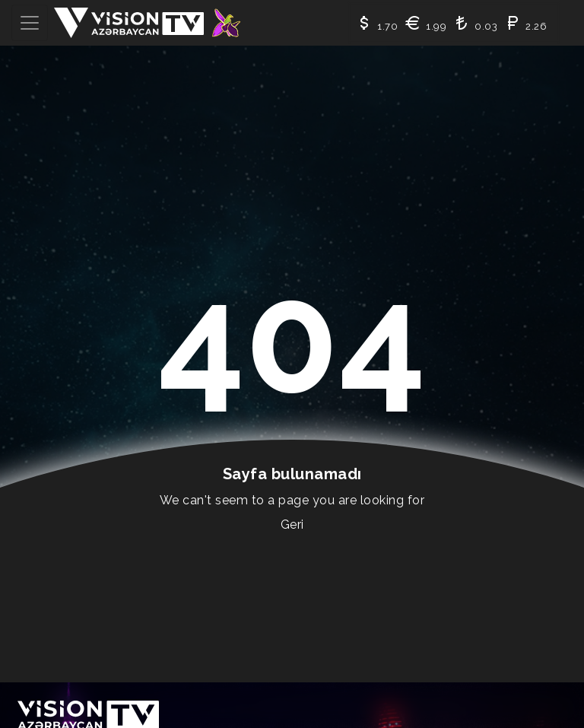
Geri (292, 525)
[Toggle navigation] (30, 23)
